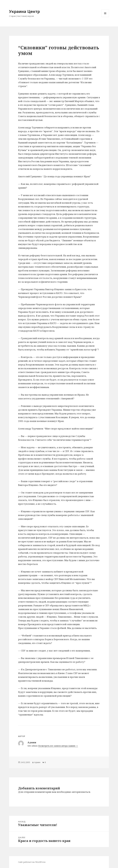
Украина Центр (24, 11)
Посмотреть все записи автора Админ (57, 746)
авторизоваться (81, 792)
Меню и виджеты (105, 17)
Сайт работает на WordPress (32, 862)
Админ (37, 762)
